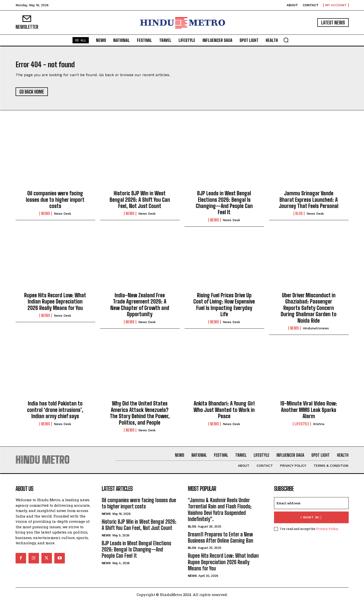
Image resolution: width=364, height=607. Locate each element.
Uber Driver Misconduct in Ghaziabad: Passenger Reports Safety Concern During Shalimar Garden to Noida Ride (309, 311)
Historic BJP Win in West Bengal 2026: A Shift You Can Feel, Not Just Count (140, 202)
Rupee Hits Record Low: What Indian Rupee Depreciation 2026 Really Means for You (55, 304)
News (46, 216)
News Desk (62, 216)
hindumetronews (316, 331)
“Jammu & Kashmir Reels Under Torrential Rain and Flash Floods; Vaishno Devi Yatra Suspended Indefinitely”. (220, 515)
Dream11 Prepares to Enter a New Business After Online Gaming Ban (221, 543)
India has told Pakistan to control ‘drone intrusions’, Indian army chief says (55, 413)
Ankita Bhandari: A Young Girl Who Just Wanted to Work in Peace (224, 413)
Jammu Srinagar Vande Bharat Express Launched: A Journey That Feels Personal (309, 202)
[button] (286, 40)
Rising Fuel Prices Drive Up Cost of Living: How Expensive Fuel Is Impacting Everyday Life (224, 308)
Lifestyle (302, 427)
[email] (311, 509)
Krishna (319, 427)
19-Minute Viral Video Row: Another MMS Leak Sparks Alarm (309, 413)
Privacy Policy (327, 534)
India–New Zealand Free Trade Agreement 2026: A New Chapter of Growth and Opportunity (140, 308)
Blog (299, 216)
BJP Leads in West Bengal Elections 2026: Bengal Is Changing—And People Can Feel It (224, 206)
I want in (311, 523)
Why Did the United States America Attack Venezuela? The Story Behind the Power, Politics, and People (140, 416)
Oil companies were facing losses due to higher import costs (55, 202)
